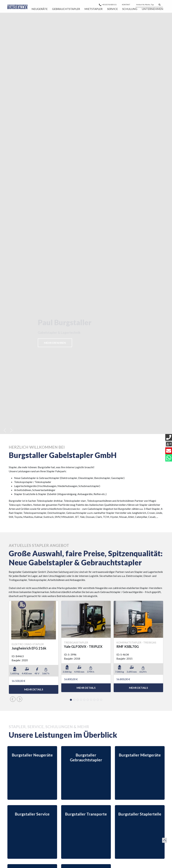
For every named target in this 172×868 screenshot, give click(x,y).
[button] (5, 430)
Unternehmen (153, 9)
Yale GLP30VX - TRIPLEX (83, 646)
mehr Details (34, 689)
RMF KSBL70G (128, 646)
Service (112, 9)
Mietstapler (93, 9)
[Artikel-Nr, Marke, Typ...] (146, 5)
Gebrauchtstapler (66, 9)
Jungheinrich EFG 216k (29, 648)
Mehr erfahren (55, 343)
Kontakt (126, 5)
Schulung (130, 9)
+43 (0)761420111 (108, 5)
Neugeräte (40, 9)
